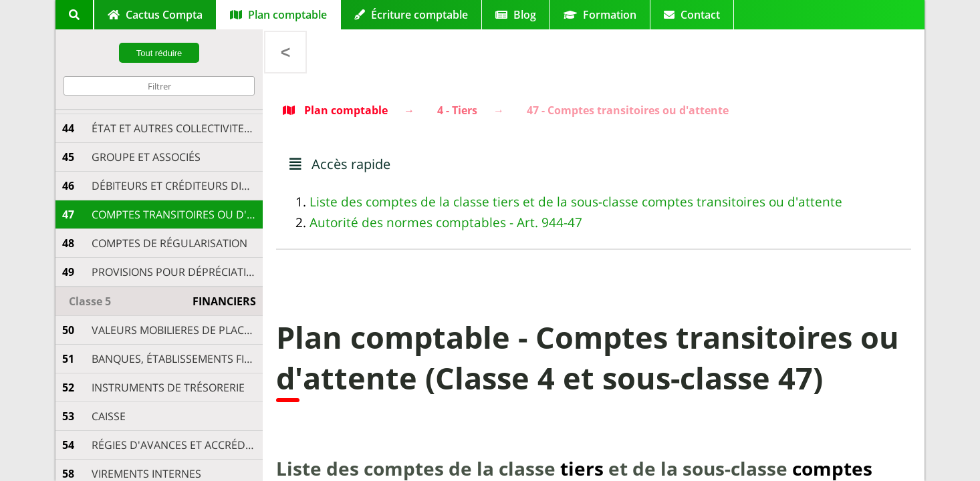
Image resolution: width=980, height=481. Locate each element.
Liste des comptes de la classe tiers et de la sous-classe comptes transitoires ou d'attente (576, 202)
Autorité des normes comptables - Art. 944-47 (446, 222)
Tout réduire (159, 53)
